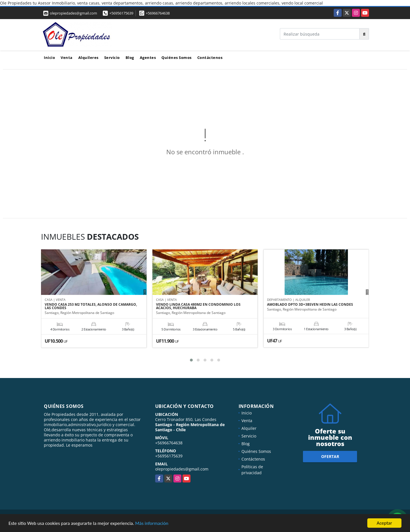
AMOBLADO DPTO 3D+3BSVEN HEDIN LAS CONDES (310, 305)
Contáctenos (210, 57)
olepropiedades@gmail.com (182, 469)
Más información (152, 524)
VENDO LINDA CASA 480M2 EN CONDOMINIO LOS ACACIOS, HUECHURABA (198, 306)
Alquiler (249, 428)
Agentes (148, 57)
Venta (67, 57)
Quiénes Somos (177, 57)
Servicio (112, 57)
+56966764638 (158, 13)
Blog (130, 57)
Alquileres (88, 57)
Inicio (49, 57)
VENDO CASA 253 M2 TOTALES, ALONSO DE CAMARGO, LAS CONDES (91, 306)
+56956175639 (121, 13)
